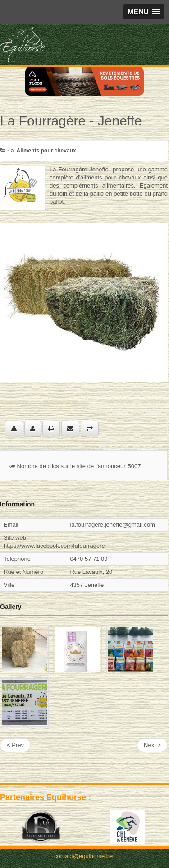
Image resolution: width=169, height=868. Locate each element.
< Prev (15, 745)
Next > (152, 745)
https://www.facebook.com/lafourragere (54, 546)
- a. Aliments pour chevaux (41, 151)
